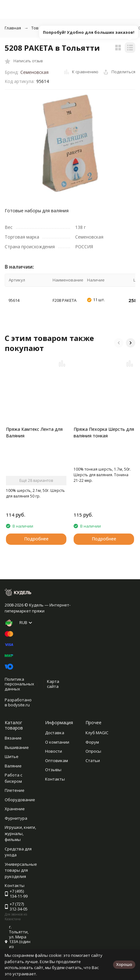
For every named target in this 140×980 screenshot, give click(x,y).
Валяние (13, 766)
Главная (13, 28)
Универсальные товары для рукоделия (21, 870)
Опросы (93, 751)
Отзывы (53, 770)
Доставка (55, 733)
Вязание (13, 738)
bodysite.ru (19, 705)
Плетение (15, 790)
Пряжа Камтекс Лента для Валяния (34, 432)
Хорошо (124, 964)
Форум (92, 742)
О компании (57, 742)
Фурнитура (16, 818)
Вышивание (17, 747)
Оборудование (20, 800)
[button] (119, 343)
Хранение (15, 809)
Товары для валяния (52, 28)
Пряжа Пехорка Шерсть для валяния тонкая (104, 432)
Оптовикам (57, 761)
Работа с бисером (13, 778)
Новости (54, 751)
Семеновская (34, 72)
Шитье (12, 756)
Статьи (93, 761)
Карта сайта (53, 684)
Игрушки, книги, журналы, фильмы (20, 833)
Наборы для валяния (103, 28)
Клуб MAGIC (97, 733)
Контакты (55, 779)
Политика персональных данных (19, 684)
